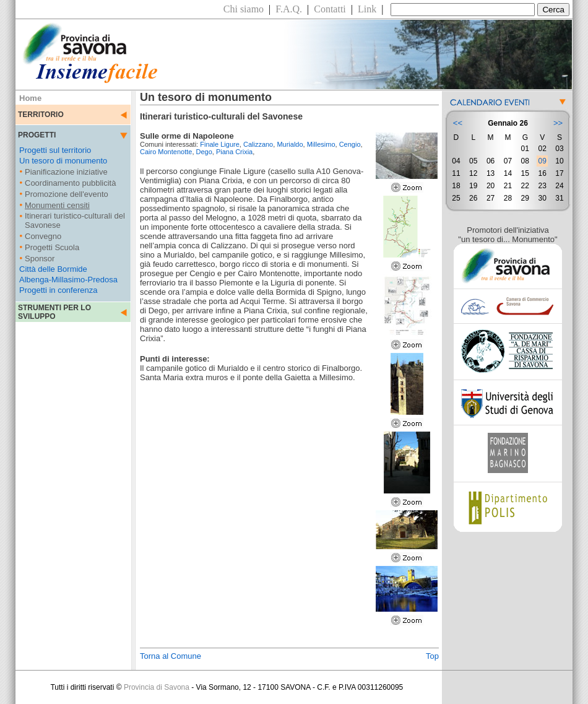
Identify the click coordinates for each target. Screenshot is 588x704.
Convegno (43, 236)
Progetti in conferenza (58, 290)
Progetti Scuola (52, 247)
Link (367, 9)
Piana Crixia (234, 152)
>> (558, 123)
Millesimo (321, 144)
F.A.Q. (289, 9)
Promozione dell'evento (67, 194)
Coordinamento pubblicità (70, 183)
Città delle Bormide (53, 269)
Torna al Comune (171, 656)
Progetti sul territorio (55, 150)
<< (458, 123)
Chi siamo (244, 9)
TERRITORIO (41, 115)
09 (542, 161)
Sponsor (40, 259)
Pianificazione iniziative (66, 172)
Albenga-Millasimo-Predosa (68, 280)
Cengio (350, 144)
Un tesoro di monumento (63, 161)
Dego (204, 152)
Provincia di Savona (157, 687)
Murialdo (290, 144)
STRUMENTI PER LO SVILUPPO (54, 312)
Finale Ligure (220, 144)
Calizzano (258, 144)
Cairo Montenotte (166, 152)
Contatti (330, 9)
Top (432, 656)
